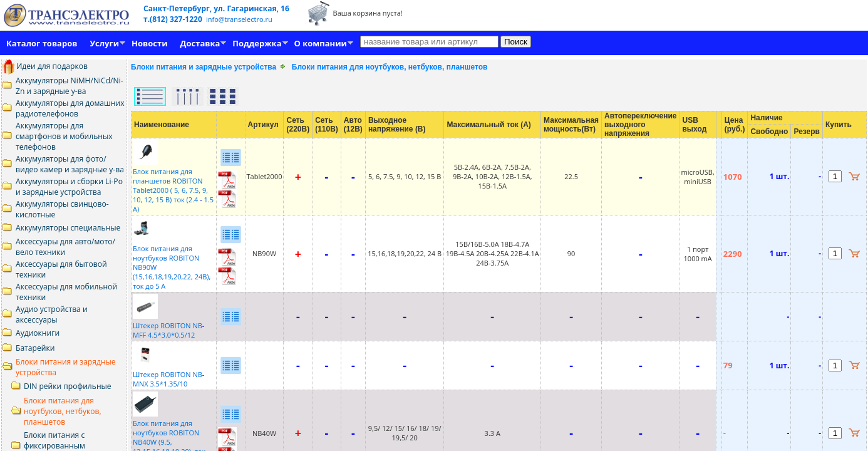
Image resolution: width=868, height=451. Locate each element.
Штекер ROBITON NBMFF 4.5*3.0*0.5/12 (168, 325)
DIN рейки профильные (68, 386)
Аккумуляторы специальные (68, 228)
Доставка (200, 43)
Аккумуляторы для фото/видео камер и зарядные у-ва (70, 164)
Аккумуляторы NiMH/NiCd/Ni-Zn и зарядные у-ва (70, 86)
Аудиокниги (38, 333)
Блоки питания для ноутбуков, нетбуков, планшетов (63, 411)
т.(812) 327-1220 (174, 19)
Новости (149, 43)
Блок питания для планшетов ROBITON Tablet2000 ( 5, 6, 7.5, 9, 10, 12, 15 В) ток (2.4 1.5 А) (173, 185)
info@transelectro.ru (239, 19)
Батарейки (35, 348)
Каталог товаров (42, 43)
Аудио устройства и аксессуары (52, 314)
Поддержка (257, 43)
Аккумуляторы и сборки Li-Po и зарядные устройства (69, 187)
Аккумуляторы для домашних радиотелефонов (70, 108)
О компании (321, 43)
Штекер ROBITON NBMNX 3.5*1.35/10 (168, 374)
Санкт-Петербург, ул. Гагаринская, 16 (216, 8)
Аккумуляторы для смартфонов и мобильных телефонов (64, 136)
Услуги (104, 43)
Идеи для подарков (45, 66)
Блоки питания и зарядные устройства (204, 67)
